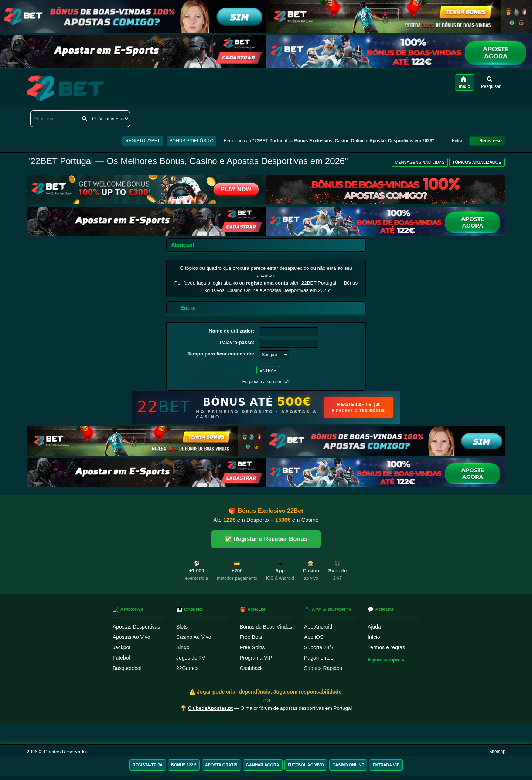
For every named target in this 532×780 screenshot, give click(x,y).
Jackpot (122, 647)
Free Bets (251, 637)
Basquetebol (127, 668)
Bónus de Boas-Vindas (266, 627)
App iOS (314, 637)
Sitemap (497, 752)
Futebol (121, 658)
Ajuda (374, 627)
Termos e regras (386, 647)
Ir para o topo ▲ (386, 660)
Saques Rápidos (323, 668)
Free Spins (252, 647)
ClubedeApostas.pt (210, 708)
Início (374, 637)
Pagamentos (319, 658)
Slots (182, 627)
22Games (187, 668)
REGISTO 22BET (143, 141)
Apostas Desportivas (136, 627)
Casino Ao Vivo (194, 637)
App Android (318, 627)
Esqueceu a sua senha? (266, 382)
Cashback (251, 668)
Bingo (183, 647)
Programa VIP (256, 658)
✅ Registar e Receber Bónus (266, 539)
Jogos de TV (191, 658)
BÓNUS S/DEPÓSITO (192, 141)
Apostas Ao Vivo (132, 637)
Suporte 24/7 (319, 647)
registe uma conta (267, 283)
